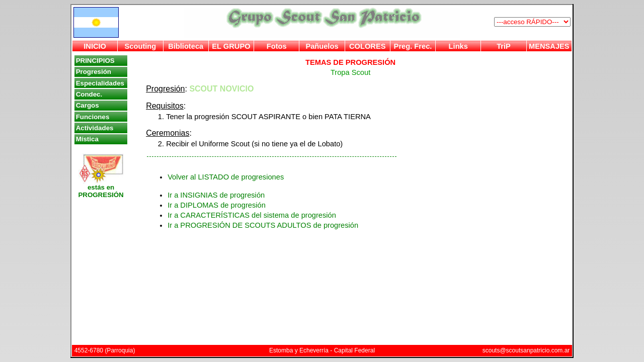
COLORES (367, 46)
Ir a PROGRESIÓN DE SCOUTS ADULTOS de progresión (263, 225)
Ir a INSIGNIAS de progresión (216, 195)
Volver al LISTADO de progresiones (226, 177)
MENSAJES (549, 46)
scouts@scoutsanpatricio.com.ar (526, 350)
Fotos (277, 46)
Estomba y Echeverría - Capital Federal (322, 350)
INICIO (95, 46)
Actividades (95, 128)
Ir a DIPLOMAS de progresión (217, 205)
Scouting (141, 46)
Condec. (89, 94)
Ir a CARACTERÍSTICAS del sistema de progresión (252, 215)
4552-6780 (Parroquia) (105, 350)
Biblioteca (186, 46)
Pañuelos (322, 46)
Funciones (93, 117)
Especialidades (100, 83)
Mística (87, 139)
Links (458, 46)
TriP (504, 46)
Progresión (94, 72)
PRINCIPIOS (95, 61)
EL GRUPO (231, 46)
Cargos (88, 105)
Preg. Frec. (413, 46)
